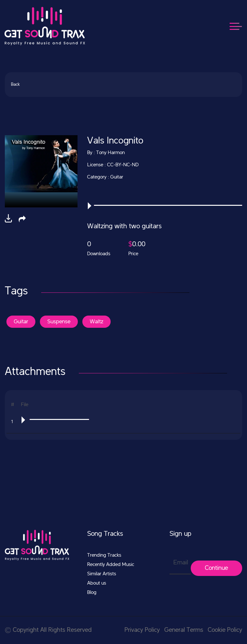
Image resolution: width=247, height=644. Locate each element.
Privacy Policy (142, 630)
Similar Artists (102, 574)
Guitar (21, 322)
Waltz (96, 322)
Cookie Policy (225, 630)
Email (181, 563)
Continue (216, 568)
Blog (92, 593)
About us (97, 583)
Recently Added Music (111, 565)
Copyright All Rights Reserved (48, 630)
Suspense (59, 322)
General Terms (184, 630)
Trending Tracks (104, 555)
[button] (22, 219)
